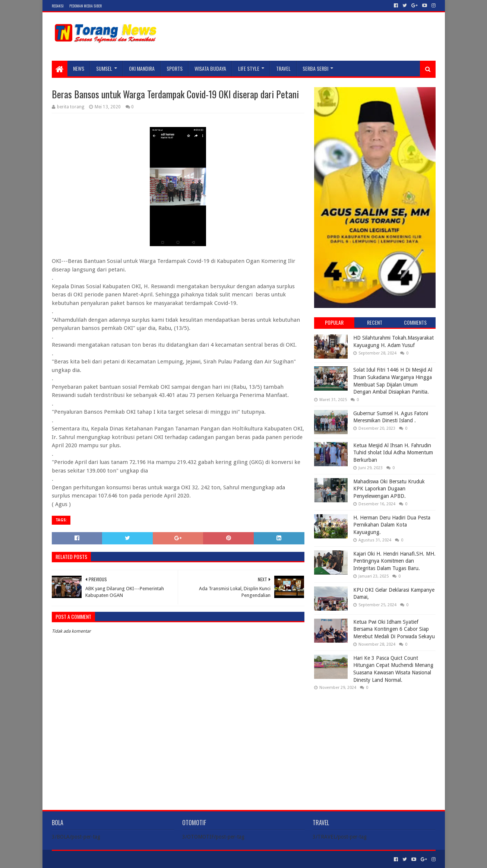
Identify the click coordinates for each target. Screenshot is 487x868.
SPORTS (175, 68)
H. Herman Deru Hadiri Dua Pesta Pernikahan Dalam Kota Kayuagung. (392, 525)
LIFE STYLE (249, 68)
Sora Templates (93, 859)
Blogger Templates (136, 859)
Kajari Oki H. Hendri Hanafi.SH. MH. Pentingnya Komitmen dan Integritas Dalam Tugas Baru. (394, 561)
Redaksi (58, 6)
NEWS (79, 68)
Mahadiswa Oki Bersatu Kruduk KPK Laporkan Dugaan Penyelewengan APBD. (389, 489)
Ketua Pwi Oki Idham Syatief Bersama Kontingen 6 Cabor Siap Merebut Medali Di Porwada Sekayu (394, 629)
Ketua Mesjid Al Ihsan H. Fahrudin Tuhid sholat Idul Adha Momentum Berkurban (393, 453)
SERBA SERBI (315, 68)
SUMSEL (104, 68)
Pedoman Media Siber (86, 6)
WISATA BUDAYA (210, 68)
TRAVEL (283, 68)
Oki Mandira (142, 68)
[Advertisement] (375, 744)
